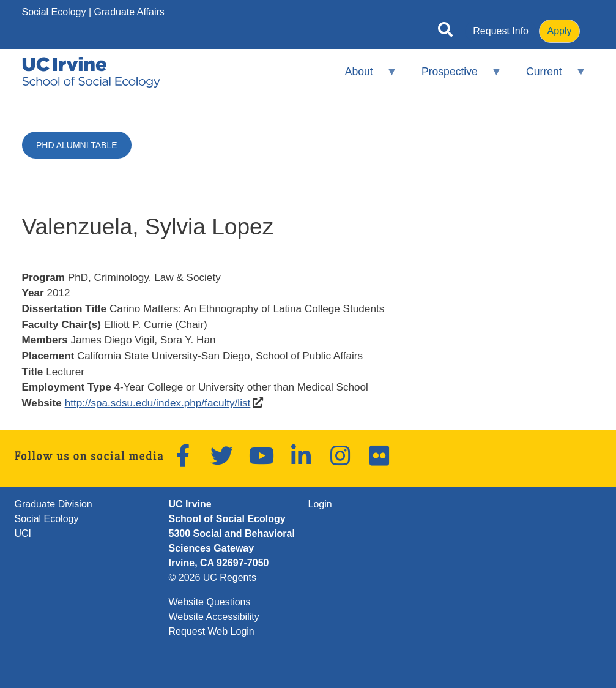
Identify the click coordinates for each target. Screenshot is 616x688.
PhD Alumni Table (77, 145)
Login (320, 504)
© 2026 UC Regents (213, 578)
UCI (23, 533)
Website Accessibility (214, 617)
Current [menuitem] (548, 77)
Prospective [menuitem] (454, 77)
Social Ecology (54, 12)
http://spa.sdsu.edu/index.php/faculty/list (158, 403)
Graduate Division (54, 504)
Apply (559, 31)
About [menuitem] (363, 77)
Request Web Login (212, 631)
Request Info (501, 31)
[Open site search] (445, 32)
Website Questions (210, 602)
